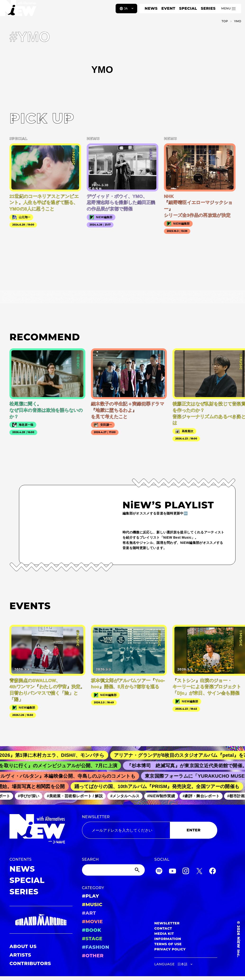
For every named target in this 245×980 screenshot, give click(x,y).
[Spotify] (159, 872)
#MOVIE (92, 922)
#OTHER (93, 956)
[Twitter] (199, 872)
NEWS (151, 8)
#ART (89, 913)
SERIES (208, 8)
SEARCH (90, 859)
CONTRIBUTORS (30, 963)
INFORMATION (168, 939)
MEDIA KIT (164, 934)
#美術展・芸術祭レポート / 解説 (77, 796)
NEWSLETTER (96, 817)
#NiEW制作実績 (164, 796)
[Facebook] (213, 872)
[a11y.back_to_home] (19, 10)
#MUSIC (92, 905)
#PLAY (91, 896)
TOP (225, 21)
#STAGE (92, 939)
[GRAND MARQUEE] (41, 920)
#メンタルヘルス (127, 796)
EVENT (168, 8)
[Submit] (138, 870)
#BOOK (92, 930)
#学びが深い (31, 796)
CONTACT (163, 928)
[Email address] (126, 830)
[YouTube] (172, 872)
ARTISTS (20, 955)
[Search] (113, 870)
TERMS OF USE (168, 944)
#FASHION (96, 947)
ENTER (194, 830)
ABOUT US (23, 946)
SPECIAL (188, 8)
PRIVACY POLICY (170, 949)
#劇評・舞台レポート (204, 796)
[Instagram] (186, 872)
